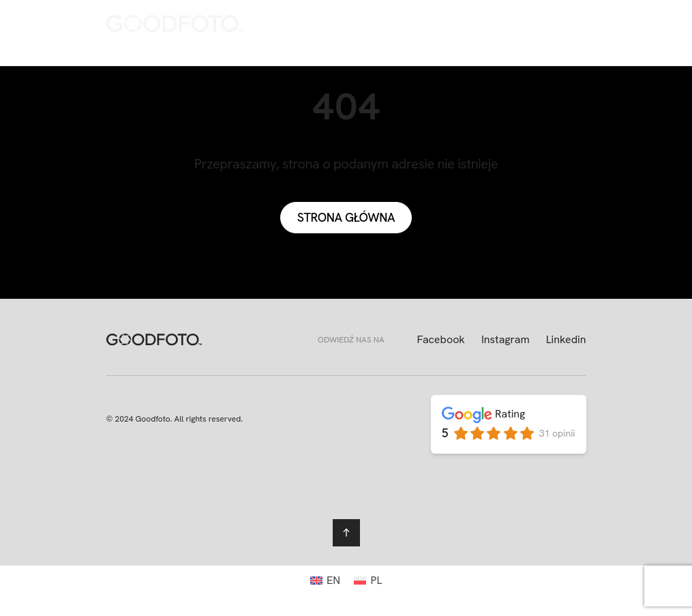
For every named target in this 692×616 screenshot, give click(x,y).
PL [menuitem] (544, 23)
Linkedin (566, 339)
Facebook (441, 339)
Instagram (506, 339)
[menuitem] (517, 23)
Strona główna (346, 217)
